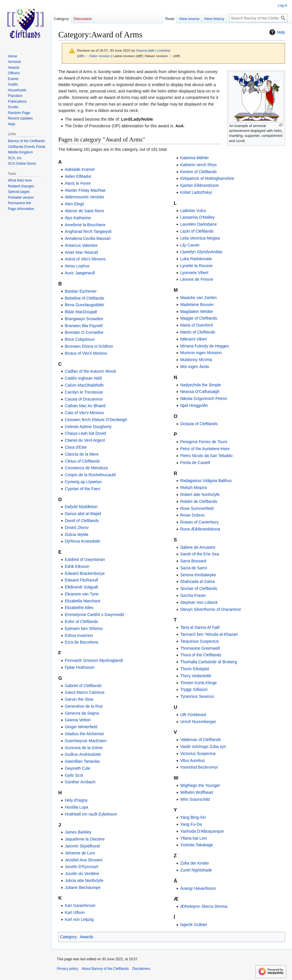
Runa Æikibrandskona (200, 529)
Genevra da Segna (82, 713)
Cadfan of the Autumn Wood (90, 371)
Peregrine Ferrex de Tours (204, 442)
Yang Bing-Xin (193, 817)
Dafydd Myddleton (81, 507)
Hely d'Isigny (76, 800)
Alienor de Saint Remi (84, 211)
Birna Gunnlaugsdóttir (84, 305)
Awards (86, 937)
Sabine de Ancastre (198, 547)
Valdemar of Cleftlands (201, 740)
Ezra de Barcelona (81, 642)
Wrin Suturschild (195, 799)
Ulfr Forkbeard (193, 715)
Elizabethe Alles (79, 608)
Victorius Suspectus (198, 753)
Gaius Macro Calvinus (85, 692)
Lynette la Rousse (196, 266)
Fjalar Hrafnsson (80, 667)
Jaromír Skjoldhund (82, 846)
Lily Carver (190, 245)
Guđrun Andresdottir (83, 754)
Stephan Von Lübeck (199, 602)
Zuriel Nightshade (196, 870)
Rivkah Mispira (193, 488)
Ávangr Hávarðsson (198, 888)
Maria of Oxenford (196, 325)
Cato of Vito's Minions (84, 413)
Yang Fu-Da (191, 824)
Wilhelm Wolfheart (196, 792)
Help (276, 32)
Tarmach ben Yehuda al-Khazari (209, 634)
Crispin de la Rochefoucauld (90, 475)
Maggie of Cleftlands (199, 318)
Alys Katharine (78, 218)
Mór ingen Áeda (194, 367)
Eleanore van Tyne (82, 594)
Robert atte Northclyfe (200, 494)
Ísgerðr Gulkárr (194, 925)
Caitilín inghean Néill (83, 378)
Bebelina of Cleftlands (84, 298)
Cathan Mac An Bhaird (85, 406)
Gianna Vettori (78, 720)
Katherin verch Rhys (198, 165)
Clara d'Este (76, 447)
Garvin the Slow (79, 699)
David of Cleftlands (82, 521)
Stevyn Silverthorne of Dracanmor (211, 609)
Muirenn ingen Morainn (201, 353)
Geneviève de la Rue (84, 706)
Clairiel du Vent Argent (85, 440)
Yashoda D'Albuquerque (202, 831)
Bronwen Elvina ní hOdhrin (89, 346)
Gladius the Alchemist (84, 734)
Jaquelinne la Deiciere (85, 839)
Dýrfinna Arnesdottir (82, 541)
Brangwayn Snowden (84, 319)
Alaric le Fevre (78, 183)
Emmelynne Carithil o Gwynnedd (94, 615)
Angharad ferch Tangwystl (88, 231)
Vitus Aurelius (192, 760)
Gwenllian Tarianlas (82, 761)
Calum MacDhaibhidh (84, 385)
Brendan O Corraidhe (84, 332)
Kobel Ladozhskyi (196, 192)
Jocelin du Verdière (82, 874)
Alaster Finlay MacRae (85, 190)
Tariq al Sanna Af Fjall (200, 627)
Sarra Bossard (193, 561)
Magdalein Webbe (196, 311)
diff (80, 56)
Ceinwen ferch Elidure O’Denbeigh (96, 420)
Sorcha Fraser (193, 595)
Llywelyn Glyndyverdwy (201, 252)
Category (68, 937)
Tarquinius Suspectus (199, 641)
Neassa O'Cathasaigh (200, 392)
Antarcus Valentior (81, 245)
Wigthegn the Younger (200, 785)
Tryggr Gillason (194, 689)
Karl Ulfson (75, 912)
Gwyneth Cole (77, 768)
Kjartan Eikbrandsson (199, 185)
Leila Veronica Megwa (200, 238)
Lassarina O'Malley (197, 217)
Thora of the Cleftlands (201, 655)
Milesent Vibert (193, 339)
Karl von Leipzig (79, 919)
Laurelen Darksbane (198, 224)
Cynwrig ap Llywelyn (83, 482)
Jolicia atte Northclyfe (84, 881)
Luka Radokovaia (196, 259)
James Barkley (78, 832)
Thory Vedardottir (196, 676)
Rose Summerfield (197, 508)
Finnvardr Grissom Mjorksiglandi (94, 660)
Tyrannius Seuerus (197, 696)
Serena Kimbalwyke (198, 575)
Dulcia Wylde (77, 535)
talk (152, 50)
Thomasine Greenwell (200, 648)
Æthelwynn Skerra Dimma (204, 906)
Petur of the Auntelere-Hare (205, 449)
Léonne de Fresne (197, 279)
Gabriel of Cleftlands (83, 686)
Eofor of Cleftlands (81, 622)
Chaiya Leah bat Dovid (85, 433)
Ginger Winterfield (81, 727)
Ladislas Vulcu (193, 211)
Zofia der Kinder (195, 863)
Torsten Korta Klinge (198, 683)
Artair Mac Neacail (81, 252)
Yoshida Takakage (196, 845)
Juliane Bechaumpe (82, 887)
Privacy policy (67, 969)
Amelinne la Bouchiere (85, 225)
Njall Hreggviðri (194, 405)
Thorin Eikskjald (194, 669)
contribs (163, 50)
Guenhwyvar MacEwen (86, 741)
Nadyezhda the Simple (201, 385)
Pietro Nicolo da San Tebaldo (206, 456)
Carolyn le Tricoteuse (84, 392)
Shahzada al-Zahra (197, 582)
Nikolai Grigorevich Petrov (204, 398)
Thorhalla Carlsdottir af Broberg (208, 662)
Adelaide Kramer (80, 169)
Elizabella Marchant (82, 601)
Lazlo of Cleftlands (197, 231)
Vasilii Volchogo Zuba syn (203, 747)
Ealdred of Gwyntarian (85, 559)
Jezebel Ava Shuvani (84, 860)
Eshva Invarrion (79, 635)
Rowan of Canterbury (199, 522)
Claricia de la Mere (82, 454)
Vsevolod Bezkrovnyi (199, 767)
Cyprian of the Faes (82, 489)
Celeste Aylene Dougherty (88, 427)
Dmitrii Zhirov (77, 528)
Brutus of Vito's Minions (86, 353)
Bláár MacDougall (81, 312)
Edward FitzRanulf (81, 580)
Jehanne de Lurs (80, 853)
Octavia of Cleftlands (199, 424)
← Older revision (97, 56)
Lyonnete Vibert (194, 273)
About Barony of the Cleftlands (105, 969)
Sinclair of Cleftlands (199, 588)
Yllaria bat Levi (193, 838)
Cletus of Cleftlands (82, 461)
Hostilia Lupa (76, 807)
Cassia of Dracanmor (84, 399)
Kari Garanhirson (80, 905)
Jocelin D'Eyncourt (81, 867)
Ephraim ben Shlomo (84, 628)
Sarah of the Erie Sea (199, 554)
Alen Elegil (74, 204)
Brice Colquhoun (80, 339)
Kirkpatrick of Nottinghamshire (207, 178)
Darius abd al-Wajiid (83, 514)
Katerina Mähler (194, 158)
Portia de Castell (195, 463)
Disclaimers (141, 969)
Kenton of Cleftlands (198, 172)
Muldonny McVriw (196, 360)
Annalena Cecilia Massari (88, 238)
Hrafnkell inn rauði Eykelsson (91, 814)
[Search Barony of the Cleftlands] (258, 18)
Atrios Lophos (77, 266)
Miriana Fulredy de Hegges (204, 346)
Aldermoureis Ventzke (84, 197)
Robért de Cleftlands (199, 501)
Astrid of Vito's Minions (85, 259)
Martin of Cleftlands (198, 332)
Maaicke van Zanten (198, 298)
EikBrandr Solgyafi (81, 587)
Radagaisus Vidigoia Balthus (206, 481)
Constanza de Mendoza (86, 468)
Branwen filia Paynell (84, 326)
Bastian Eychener (81, 291)
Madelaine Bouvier (197, 305)
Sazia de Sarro (194, 568)
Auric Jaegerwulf (80, 273)
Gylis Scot (74, 775)
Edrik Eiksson (77, 566)
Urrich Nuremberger (198, 722)
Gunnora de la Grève (84, 748)
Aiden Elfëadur (78, 176)
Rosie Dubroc (192, 515)
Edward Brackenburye (85, 573)
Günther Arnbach (80, 782)
